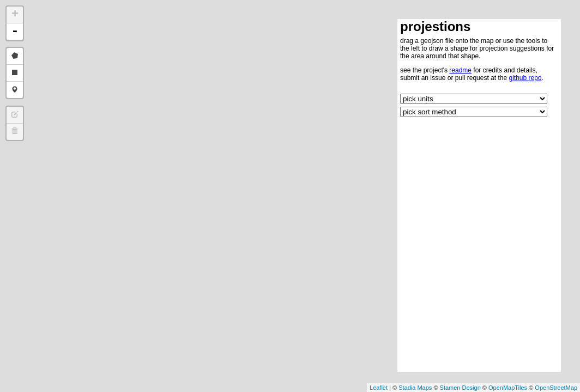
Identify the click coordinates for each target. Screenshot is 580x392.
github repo (525, 78)
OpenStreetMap (556, 388)
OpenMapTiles (508, 388)
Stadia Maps (415, 388)
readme (460, 70)
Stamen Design (460, 388)
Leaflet (379, 388)
